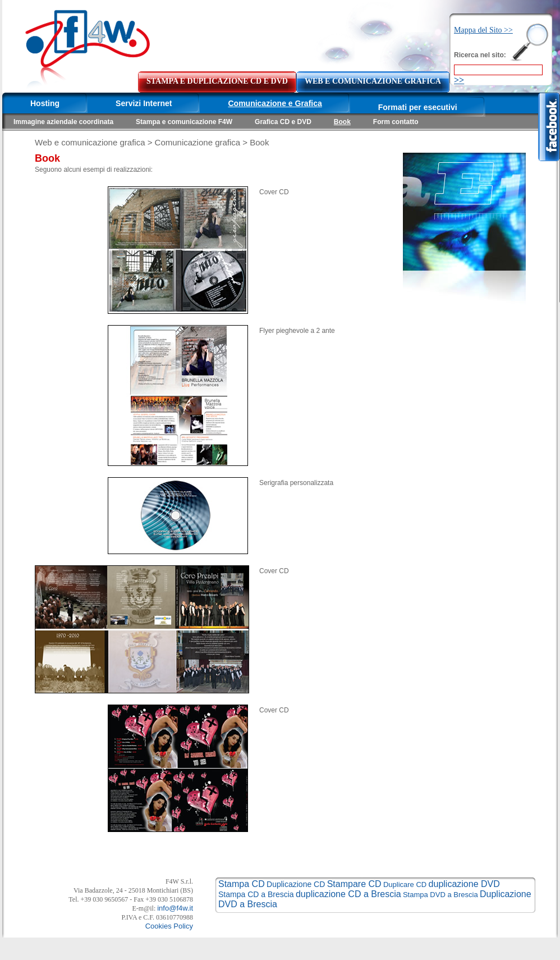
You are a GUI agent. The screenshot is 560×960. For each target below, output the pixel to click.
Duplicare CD (405, 884)
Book (342, 122)
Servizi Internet (144, 103)
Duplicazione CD (296, 884)
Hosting (45, 103)
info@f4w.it (175, 908)
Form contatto (396, 122)
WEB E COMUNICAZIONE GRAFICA (373, 81)
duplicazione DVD (464, 884)
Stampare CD (354, 884)
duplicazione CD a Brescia (348, 894)
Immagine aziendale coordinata (63, 122)
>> (459, 80)
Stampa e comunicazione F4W (184, 122)
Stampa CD (242, 884)
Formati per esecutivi (418, 107)
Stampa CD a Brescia (256, 894)
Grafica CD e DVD (283, 122)
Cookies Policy (169, 926)
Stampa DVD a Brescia (440, 895)
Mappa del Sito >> (483, 30)
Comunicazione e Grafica (275, 103)
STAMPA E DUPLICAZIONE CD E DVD (217, 81)
